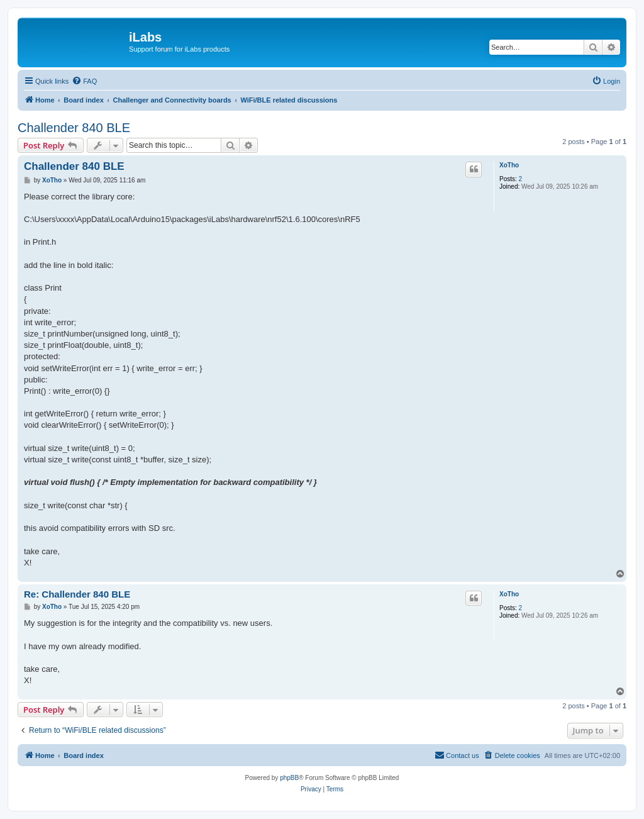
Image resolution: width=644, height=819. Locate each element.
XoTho (509, 165)
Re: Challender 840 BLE (77, 594)
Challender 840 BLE (74, 128)
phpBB (289, 778)
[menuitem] (84, 81)
